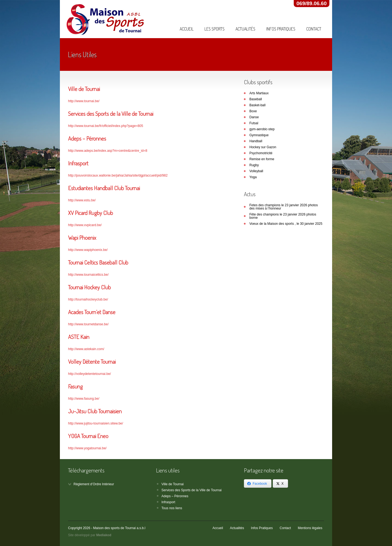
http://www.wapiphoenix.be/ (88, 250)
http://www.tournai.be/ (84, 101)
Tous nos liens (172, 508)
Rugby (254, 165)
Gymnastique (259, 135)
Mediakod (104, 535)
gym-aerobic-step (262, 129)
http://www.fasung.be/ (84, 399)
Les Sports (215, 29)
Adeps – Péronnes (175, 496)
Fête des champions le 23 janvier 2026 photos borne (283, 216)
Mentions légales (310, 528)
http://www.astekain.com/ (86, 349)
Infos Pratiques (281, 29)
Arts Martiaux (259, 93)
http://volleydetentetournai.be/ (89, 374)
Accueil (187, 29)
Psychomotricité (261, 153)
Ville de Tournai (173, 484)
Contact (314, 29)
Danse (254, 117)
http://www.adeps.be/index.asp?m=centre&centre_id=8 (108, 151)
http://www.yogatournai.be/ (87, 448)
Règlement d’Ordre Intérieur (94, 484)
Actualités (245, 29)
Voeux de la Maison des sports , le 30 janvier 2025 (286, 224)
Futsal (254, 123)
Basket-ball (257, 105)
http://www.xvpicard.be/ (85, 225)
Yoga (253, 177)
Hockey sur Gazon (263, 147)
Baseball (256, 99)
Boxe (253, 111)
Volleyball (256, 171)
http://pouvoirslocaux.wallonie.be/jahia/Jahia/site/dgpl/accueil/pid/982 (118, 175)
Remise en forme (262, 159)
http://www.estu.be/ (82, 200)
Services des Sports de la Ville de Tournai (192, 490)
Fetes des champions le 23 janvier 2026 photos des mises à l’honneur (284, 207)
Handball (256, 141)
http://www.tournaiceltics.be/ (88, 275)
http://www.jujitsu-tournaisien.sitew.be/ (96, 423)
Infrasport (168, 502)
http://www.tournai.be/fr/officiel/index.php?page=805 (106, 126)
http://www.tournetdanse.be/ (88, 324)
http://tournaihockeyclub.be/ (88, 299)
